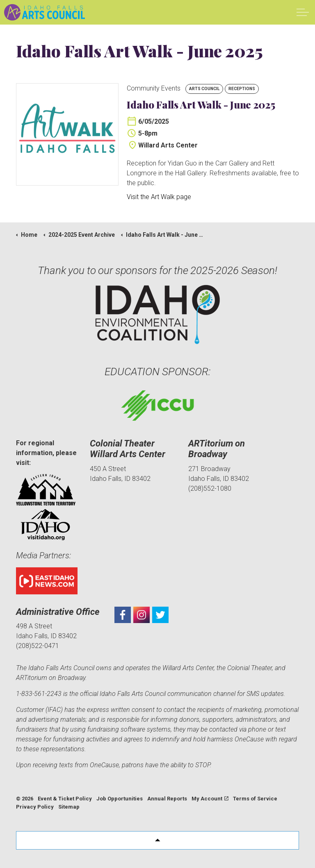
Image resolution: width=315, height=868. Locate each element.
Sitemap (69, 807)
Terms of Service (255, 799)
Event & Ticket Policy (65, 799)
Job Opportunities (120, 799)
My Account (210, 799)
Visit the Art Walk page (159, 197)
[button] (157, 840)
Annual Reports (167, 799)
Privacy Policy (35, 807)
